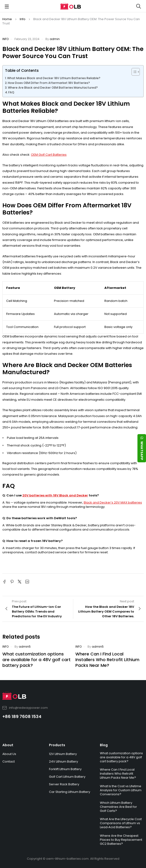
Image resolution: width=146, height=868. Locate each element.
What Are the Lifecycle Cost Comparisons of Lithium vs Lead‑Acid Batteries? (121, 823)
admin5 (25, 647)
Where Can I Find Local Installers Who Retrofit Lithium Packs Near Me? (107, 660)
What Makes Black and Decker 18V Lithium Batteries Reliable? (54, 78)
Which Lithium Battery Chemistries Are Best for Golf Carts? (118, 807)
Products (57, 745)
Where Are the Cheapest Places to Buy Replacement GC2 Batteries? (121, 840)
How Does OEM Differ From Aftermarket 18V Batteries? (49, 83)
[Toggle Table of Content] (133, 72)
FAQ (11, 92)
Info (23, 19)
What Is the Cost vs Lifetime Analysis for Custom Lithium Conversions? (121, 790)
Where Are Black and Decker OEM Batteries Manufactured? (53, 88)
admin (55, 39)
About (8, 745)
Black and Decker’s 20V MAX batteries (113, 502)
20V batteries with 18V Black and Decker (55, 495)
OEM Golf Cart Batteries (49, 155)
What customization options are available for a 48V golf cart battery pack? (36, 660)
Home (7, 19)
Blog (104, 745)
